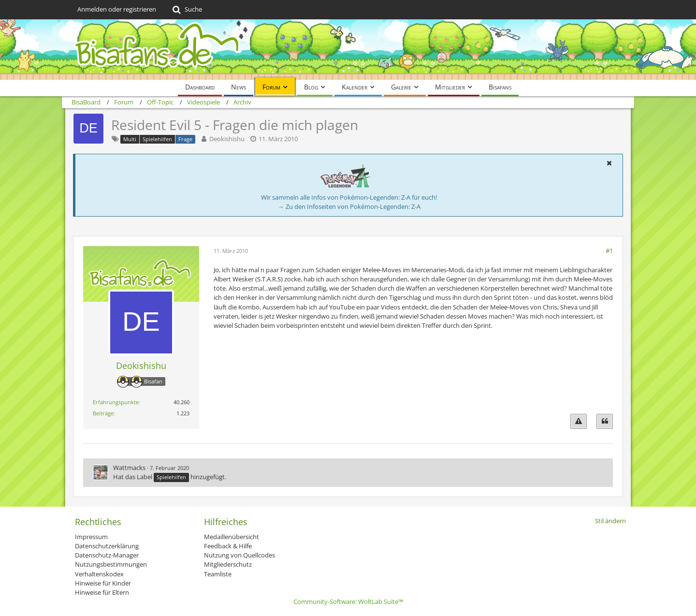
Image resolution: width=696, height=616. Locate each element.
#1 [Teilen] (609, 250)
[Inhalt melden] (579, 421)
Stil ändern (610, 521)
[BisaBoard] (348, 50)
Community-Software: (348, 601)
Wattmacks (129, 468)
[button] (609, 163)
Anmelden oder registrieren (117, 9)
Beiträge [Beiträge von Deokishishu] (103, 413)
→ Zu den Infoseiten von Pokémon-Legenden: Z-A (349, 206)
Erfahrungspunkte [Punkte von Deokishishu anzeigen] (116, 402)
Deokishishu (227, 139)
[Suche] (186, 10)
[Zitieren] (605, 421)
